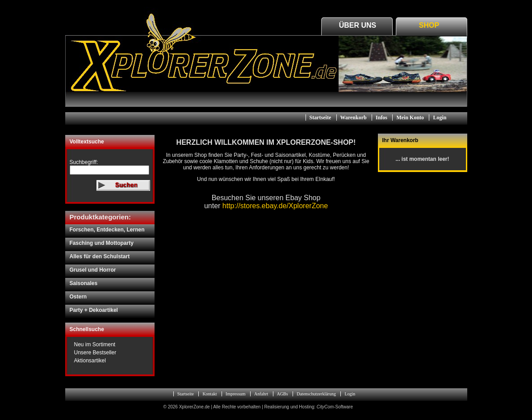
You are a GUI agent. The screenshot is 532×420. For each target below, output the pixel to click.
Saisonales (84, 283)
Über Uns (358, 25)
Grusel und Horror (93, 270)
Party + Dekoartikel (94, 310)
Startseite (320, 118)
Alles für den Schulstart (100, 256)
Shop (429, 25)
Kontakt (209, 394)
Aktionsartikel (90, 361)
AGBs (283, 394)
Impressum (235, 394)
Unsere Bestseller (95, 353)
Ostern (78, 297)
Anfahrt (261, 394)
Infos (381, 118)
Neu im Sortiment (95, 344)
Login (440, 118)
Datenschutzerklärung (316, 394)
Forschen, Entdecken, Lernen (107, 230)
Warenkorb (354, 118)
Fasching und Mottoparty (102, 243)
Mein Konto (410, 118)
